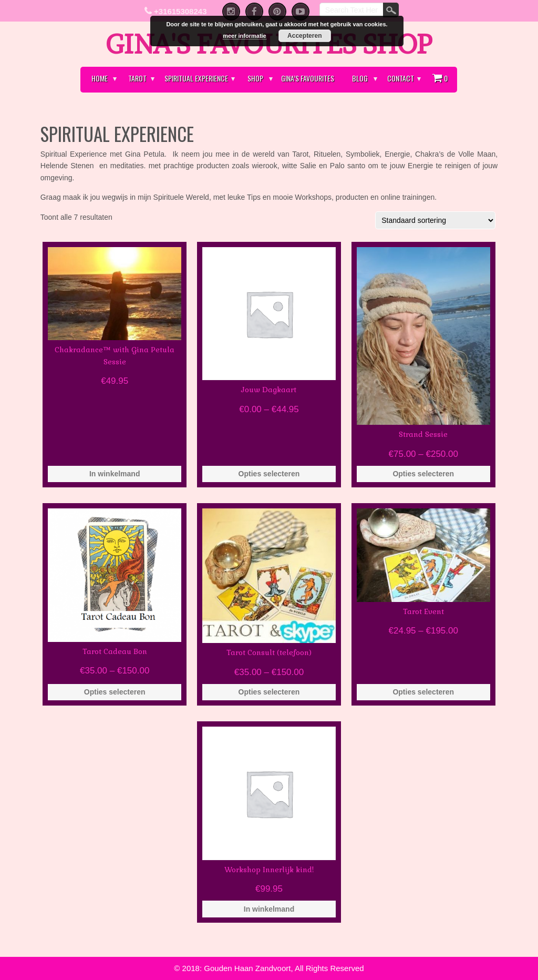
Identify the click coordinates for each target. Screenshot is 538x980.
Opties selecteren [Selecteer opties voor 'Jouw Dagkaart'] (269, 474)
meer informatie (245, 36)
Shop (255, 78)
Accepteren (304, 36)
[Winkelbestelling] (435, 220)
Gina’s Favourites (308, 78)
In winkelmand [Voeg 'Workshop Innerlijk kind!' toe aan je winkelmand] (269, 909)
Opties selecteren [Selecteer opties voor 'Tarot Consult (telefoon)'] (269, 692)
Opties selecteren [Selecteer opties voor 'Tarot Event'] (423, 692)
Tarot (137, 78)
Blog (360, 78)
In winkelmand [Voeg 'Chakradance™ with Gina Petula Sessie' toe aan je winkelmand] (115, 474)
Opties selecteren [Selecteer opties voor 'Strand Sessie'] (423, 474)
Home (100, 78)
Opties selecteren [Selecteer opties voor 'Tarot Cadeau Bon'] (115, 692)
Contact (401, 78)
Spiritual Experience (196, 78)
